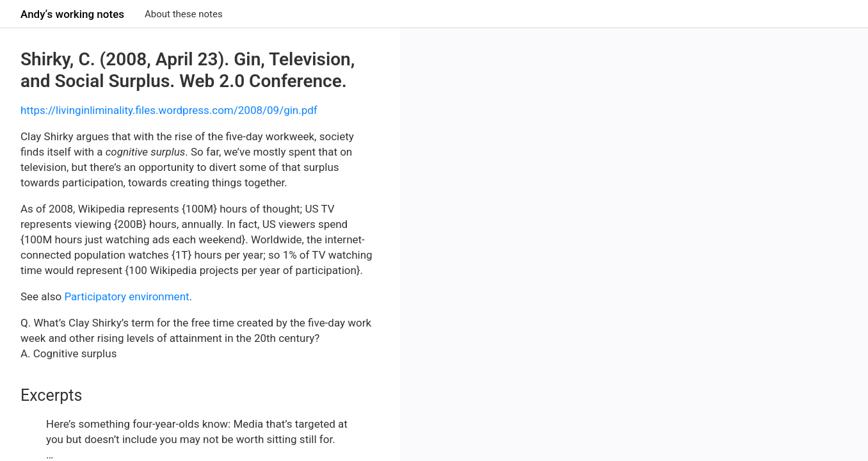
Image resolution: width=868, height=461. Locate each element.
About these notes (184, 14)
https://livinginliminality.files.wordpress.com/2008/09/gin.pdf (169, 110)
